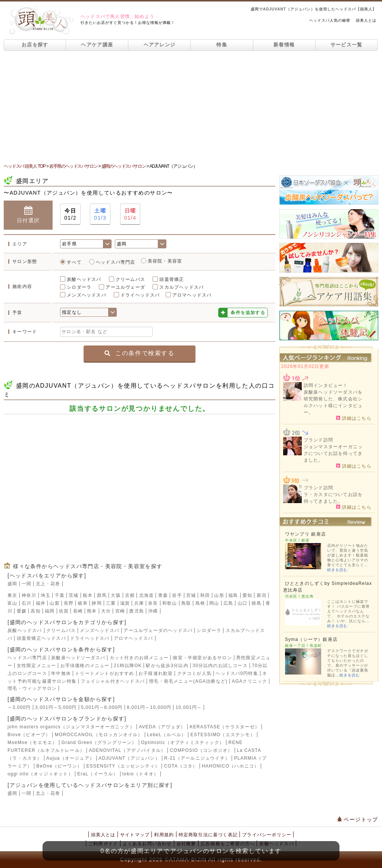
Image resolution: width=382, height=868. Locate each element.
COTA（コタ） (181, 766)
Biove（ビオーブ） (29, 735)
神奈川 (29, 595)
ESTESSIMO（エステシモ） (223, 735)
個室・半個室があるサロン (202, 658)
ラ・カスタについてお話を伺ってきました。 (333, 498)
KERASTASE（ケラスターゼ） (225, 727)
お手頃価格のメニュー (85, 666)
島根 (200, 603)
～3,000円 (19, 707)
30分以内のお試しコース (220, 666)
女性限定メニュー (37, 666)
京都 (130, 595)
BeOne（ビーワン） (60, 766)
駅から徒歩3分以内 (167, 666)
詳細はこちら (354, 418)
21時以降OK (128, 666)
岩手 (177, 595)
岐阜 (83, 603)
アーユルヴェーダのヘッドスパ (158, 630)
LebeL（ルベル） (167, 735)
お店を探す (35, 45)
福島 (233, 595)
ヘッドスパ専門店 (116, 262)
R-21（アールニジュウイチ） (197, 758)
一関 (26, 584)
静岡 (97, 603)
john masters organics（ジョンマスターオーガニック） (71, 727)
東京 (12, 595)
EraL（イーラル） (98, 774)
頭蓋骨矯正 (172, 279)
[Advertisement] (191, 107)
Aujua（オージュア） (70, 758)
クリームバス (130, 279)
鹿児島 (137, 611)
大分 (106, 611)
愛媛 (22, 611)
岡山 (214, 603)
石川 (26, 603)
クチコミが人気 (194, 673)
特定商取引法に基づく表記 (208, 835)
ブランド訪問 (318, 440)
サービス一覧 (347, 45)
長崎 (78, 611)
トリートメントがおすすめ (104, 673)
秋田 (205, 595)
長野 (69, 603)
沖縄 (153, 611)
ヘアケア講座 (97, 45)
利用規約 (164, 835)
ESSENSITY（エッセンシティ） (123, 766)
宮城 (191, 595)
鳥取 (186, 603)
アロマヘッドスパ (192, 295)
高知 (35, 611)
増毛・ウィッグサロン (32, 688)
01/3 (100, 214)
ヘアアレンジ (160, 45)
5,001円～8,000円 (102, 707)
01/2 (70, 214)
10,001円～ (189, 707)
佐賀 (64, 611)
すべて (74, 262)
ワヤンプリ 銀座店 (306, 534)
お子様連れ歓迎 (156, 673)
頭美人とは (366, 20)
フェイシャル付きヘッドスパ (113, 681)
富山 (12, 603)
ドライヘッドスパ (140, 295)
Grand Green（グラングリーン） (99, 743)
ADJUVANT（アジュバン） (129, 758)
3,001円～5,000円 (56, 707)
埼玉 (46, 595)
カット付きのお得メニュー (139, 658)
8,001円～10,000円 (149, 707)
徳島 (256, 603)
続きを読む (337, 570)
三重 (111, 603)
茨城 (73, 595)
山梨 (54, 603)
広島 (228, 603)
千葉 (60, 595)
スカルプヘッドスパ (181, 287)
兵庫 (139, 603)
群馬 (102, 595)
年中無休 (61, 673)
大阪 (116, 595)
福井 (41, 603)
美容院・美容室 (165, 261)
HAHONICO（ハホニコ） (230, 766)
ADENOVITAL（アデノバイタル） (127, 750)
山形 (219, 595)
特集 (222, 45)
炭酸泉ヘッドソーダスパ (78, 658)
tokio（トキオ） (140, 774)
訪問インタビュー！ (326, 385)
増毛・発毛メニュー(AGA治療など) (188, 681)
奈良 (153, 603)
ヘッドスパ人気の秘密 (330, 20)
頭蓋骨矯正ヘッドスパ (41, 638)
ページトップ (358, 819)
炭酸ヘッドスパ (84, 279)
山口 (242, 603)
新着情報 (284, 45)
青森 (163, 595)
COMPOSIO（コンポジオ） (201, 750)
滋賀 (125, 603)
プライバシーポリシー (267, 835)
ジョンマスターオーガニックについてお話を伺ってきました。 (333, 453)
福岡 (50, 611)
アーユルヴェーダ (125, 287)
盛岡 (12, 584)
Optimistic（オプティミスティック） (183, 743)
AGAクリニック (249, 681)
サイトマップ (135, 835)
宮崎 (120, 611)
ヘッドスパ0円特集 (237, 673)
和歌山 (170, 603)
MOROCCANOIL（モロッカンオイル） (99, 735)
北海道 (147, 595)
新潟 (262, 595)
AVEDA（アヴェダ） (162, 727)
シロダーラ (79, 287)
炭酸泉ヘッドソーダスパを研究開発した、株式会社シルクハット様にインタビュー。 (333, 402)
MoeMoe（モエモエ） (32, 743)
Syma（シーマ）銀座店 (311, 639)
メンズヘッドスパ (87, 295)
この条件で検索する (139, 353)
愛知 (247, 595)
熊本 (92, 611)
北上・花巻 (48, 584)
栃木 (88, 595)
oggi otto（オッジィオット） (40, 774)
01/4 (130, 214)
